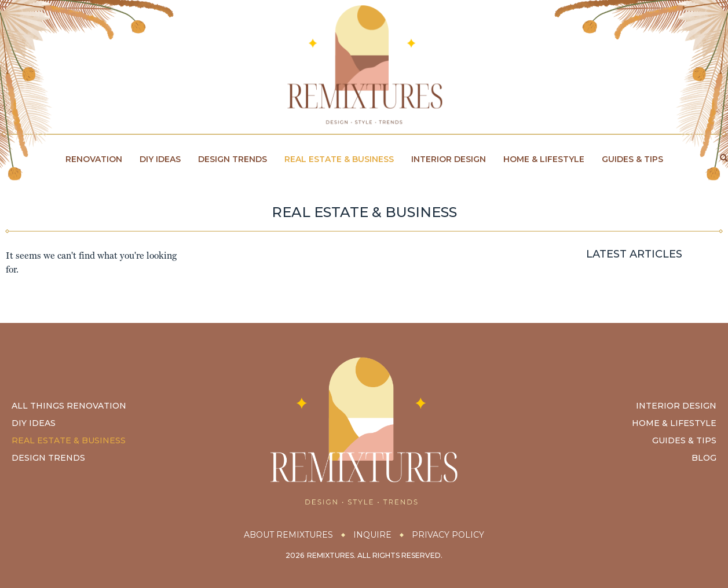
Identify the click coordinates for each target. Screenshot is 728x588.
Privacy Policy (448, 535)
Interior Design (449, 159)
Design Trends (233, 159)
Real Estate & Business (339, 159)
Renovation (94, 159)
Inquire (372, 535)
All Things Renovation (69, 406)
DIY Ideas (160, 159)
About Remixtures (288, 535)
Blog (704, 458)
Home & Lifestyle (544, 159)
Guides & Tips (632, 159)
